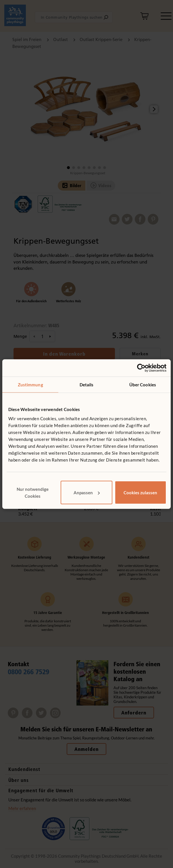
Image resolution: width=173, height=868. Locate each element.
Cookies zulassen (140, 492)
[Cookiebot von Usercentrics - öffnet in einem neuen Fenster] (141, 368)
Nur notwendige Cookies (33, 492)
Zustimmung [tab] (30, 385)
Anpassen (87, 492)
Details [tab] (87, 385)
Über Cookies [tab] (143, 385)
